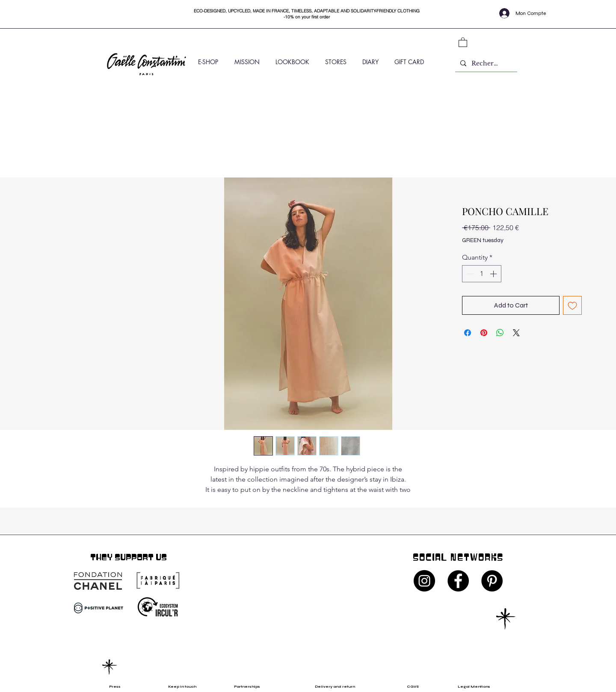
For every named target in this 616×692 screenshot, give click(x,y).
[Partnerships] (251, 687)
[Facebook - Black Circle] (458, 581)
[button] (463, 42)
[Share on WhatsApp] (500, 333)
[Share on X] (516, 333)
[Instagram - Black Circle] (424, 581)
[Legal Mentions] (481, 687)
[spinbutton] (482, 274)
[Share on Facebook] (468, 333)
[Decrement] (469, 274)
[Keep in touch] (182, 687)
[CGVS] (415, 687)
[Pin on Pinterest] (484, 333)
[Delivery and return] (341, 687)
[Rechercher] (485, 64)
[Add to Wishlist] (572, 305)
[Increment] (494, 274)
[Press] (123, 687)
